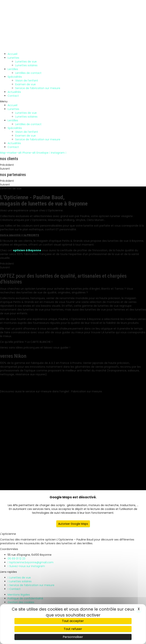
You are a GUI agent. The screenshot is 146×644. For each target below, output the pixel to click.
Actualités (14, 92)
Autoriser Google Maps (73, 524)
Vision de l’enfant (27, 81)
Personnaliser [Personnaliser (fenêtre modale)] (73, 637)
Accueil (12, 54)
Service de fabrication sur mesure (38, 88)
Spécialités (15, 77)
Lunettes (13, 58)
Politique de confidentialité (25, 598)
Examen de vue (25, 84)
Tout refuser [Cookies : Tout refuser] (73, 629)
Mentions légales (19, 595)
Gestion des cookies (21, 602)
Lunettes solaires (26, 65)
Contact (13, 96)
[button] (73, 101)
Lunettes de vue (26, 62)
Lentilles (13, 69)
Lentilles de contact (28, 73)
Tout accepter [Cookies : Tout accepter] (73, 621)
